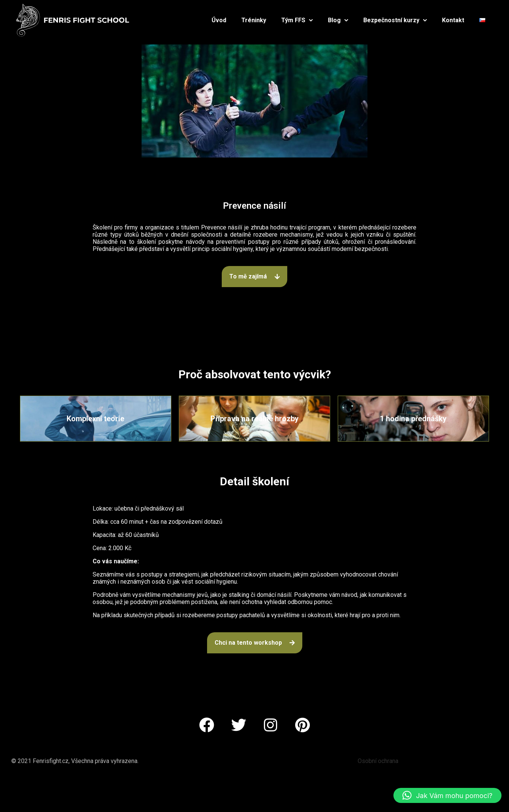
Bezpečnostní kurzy (395, 20)
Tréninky (254, 20)
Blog (338, 20)
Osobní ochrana (378, 761)
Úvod (219, 20)
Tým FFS (297, 20)
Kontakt (453, 20)
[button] (447, 795)
